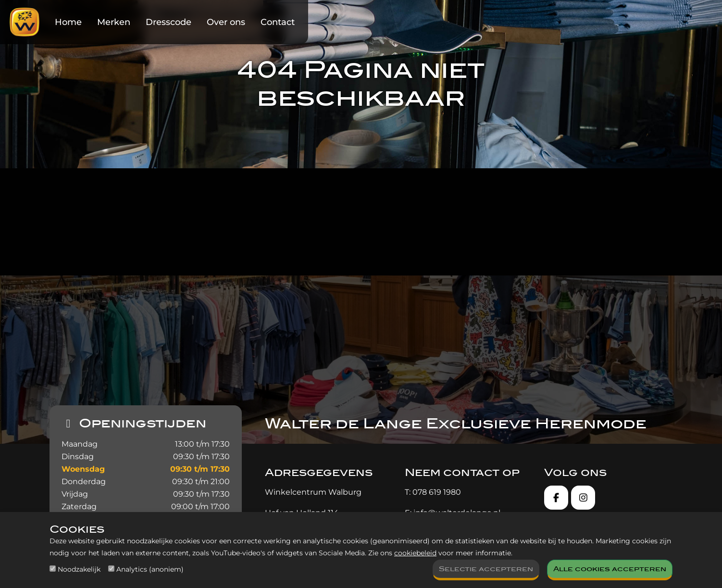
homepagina (263, 232)
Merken (114, 22)
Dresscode (168, 22)
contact (545, 232)
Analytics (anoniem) (150, 569)
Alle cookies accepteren (610, 569)
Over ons (226, 22)
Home (68, 22)
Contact (278, 22)
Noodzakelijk (79, 569)
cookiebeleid (415, 553)
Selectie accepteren (486, 569)
